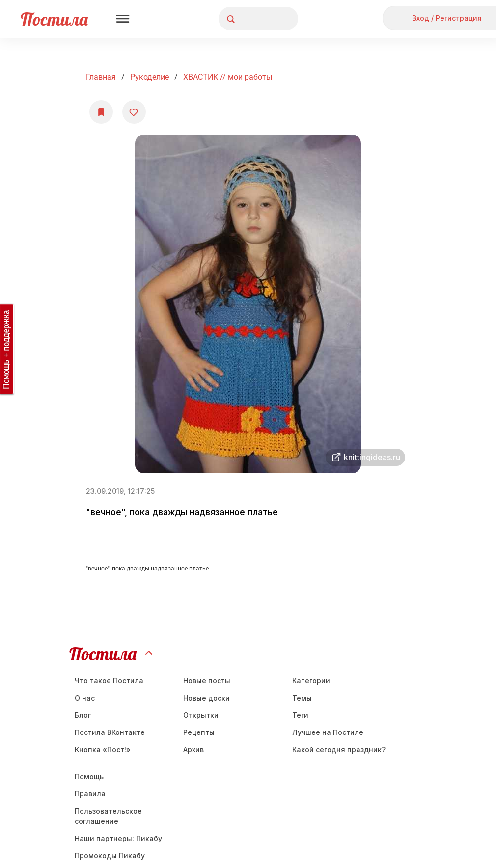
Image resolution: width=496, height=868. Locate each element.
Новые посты (207, 681)
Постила (54, 19)
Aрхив (193, 749)
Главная (101, 77)
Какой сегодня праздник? (339, 749)
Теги (300, 715)
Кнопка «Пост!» (103, 749)
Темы (302, 698)
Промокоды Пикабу (110, 855)
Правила (90, 794)
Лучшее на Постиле (328, 732)
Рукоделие (150, 77)
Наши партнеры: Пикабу (118, 838)
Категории (311, 681)
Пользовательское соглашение (108, 816)
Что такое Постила (109, 681)
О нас (85, 698)
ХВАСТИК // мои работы (228, 77)
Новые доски (207, 698)
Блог (83, 715)
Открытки (201, 715)
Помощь (89, 776)
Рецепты (199, 732)
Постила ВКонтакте (110, 732)
